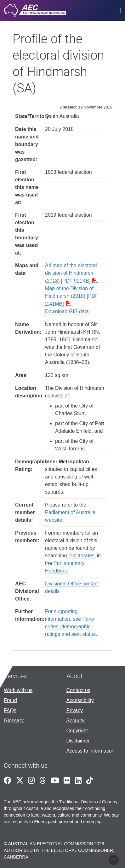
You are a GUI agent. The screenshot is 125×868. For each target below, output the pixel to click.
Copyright (77, 731)
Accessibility (80, 700)
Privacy (75, 710)
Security (76, 721)
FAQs (10, 710)
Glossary (14, 721)
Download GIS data (67, 311)
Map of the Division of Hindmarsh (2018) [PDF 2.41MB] (72, 296)
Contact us (78, 690)
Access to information (91, 751)
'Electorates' (82, 556)
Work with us (18, 690)
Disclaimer (78, 741)
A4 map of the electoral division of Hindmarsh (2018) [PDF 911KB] (71, 273)
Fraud (10, 700)
